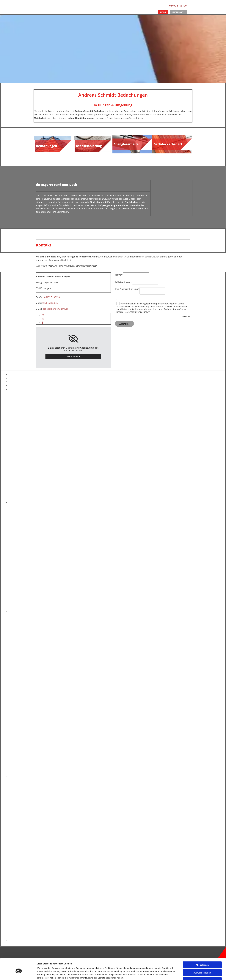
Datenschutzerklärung (126, 970)
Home (163, 12)
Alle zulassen (202, 489)
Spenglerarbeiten (127, 144)
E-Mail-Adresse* (123, 282)
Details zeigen (146, 511)
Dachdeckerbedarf (168, 144)
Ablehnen (202, 505)
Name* (119, 275)
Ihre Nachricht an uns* (127, 289)
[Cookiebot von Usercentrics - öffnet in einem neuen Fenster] (19, 511)
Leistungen (178, 12)
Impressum (121, 964)
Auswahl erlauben (202, 497)
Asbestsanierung (89, 146)
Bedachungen (47, 146)
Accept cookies (73, 356)
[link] (73, 339)
